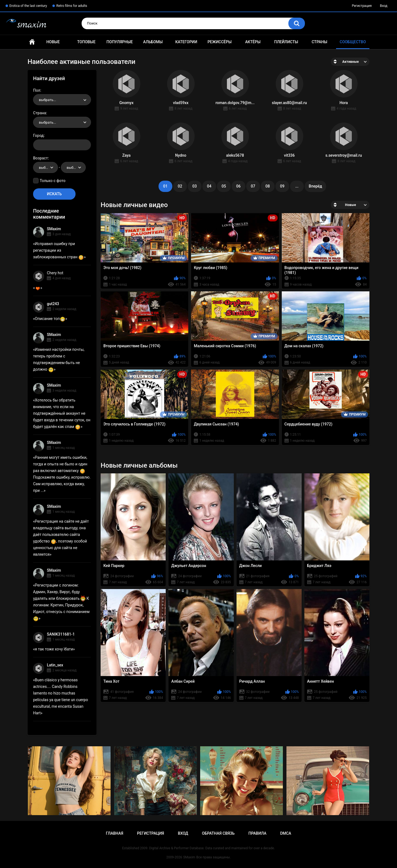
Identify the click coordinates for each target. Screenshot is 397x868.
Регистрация (362, 6)
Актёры (253, 42)
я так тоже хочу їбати (54, 649)
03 (195, 186)
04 (209, 186)
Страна (40, 113)
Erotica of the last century (28, 6)
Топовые (86, 42)
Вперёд (315, 186)
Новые (53, 42)
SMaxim (54, 229)
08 (268, 186)
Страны (319, 42)
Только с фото (53, 181)
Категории (186, 42)
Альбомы (153, 42)
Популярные (120, 42)
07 (253, 186)
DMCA (286, 833)
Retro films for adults (72, 6)
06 (238, 186)
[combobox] (62, 100)
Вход (384, 6)
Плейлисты (286, 42)
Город (38, 135)
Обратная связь (218, 833)
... (297, 186)
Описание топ (50, 319)
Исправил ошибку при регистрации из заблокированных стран (58, 250)
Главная (32, 42)
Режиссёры (220, 42)
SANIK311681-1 (61, 634)
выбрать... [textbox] (47, 100)
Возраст (41, 158)
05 (224, 186)
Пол (37, 90)
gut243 (53, 304)
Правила (257, 833)
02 (180, 186)
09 (282, 186)
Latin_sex (55, 665)
